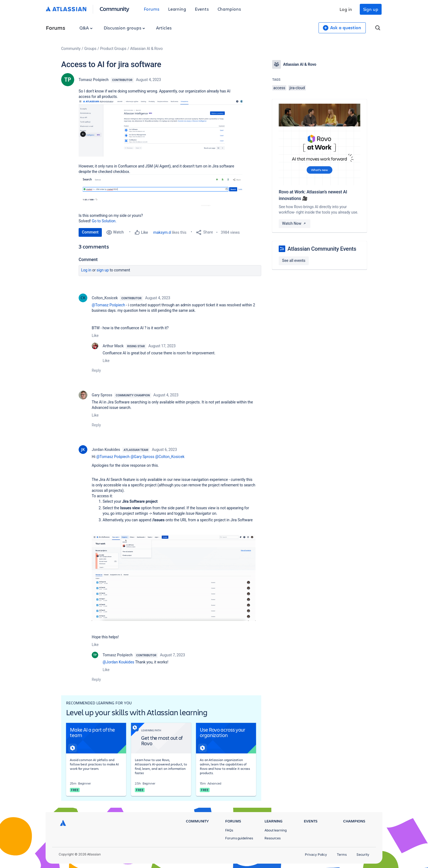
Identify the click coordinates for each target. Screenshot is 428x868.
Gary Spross (102, 395)
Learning (177, 9)
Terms (342, 854)
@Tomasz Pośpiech (108, 305)
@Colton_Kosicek (170, 457)
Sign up (371, 9)
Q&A (86, 28)
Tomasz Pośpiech (94, 80)
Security (363, 854)
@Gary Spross (142, 457)
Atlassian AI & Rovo (146, 49)
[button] (160, 128)
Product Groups (113, 49)
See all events (294, 261)
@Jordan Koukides (118, 662)
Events (202, 9)
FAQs (229, 830)
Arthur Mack (113, 346)
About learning (276, 830)
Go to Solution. (104, 221)
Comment (90, 232)
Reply (96, 370)
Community (115, 9)
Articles (164, 28)
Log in (346, 9)
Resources (273, 838)
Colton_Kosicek (105, 298)
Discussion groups (124, 28)
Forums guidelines (239, 838)
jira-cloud (297, 88)
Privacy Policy (316, 854)
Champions (229, 9)
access (279, 88)
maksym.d (162, 232)
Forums (152, 9)
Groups (90, 49)
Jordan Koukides (106, 450)
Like (95, 336)
